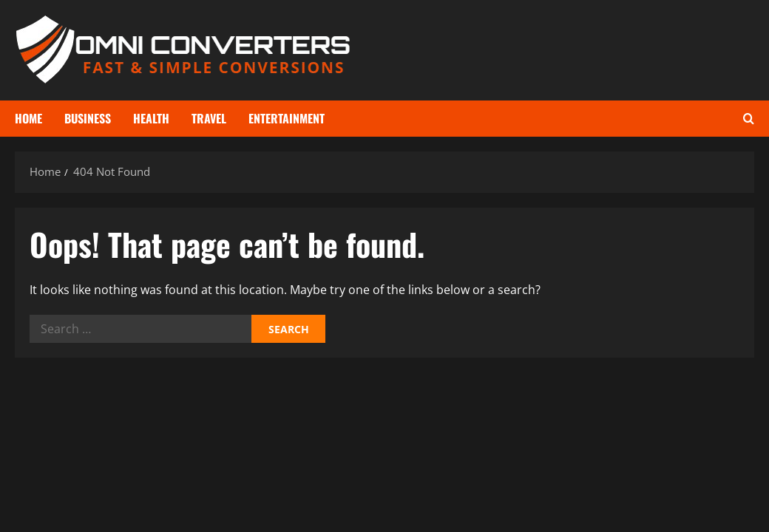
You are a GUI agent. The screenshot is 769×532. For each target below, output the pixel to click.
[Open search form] (749, 119)
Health (151, 118)
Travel (209, 118)
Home (28, 118)
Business (88, 118)
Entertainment (287, 118)
